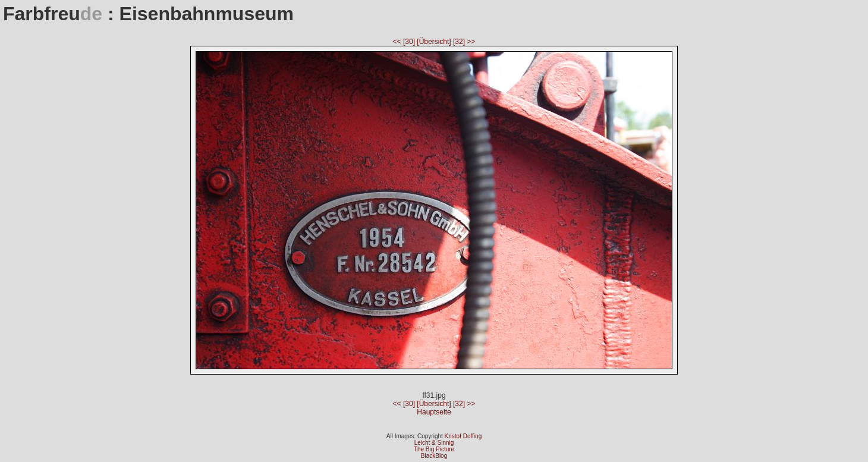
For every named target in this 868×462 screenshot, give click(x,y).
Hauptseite (434, 412)
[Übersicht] (435, 42)
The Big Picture (434, 449)
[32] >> (464, 42)
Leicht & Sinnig (434, 443)
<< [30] (405, 42)
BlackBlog (434, 456)
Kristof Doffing (463, 436)
